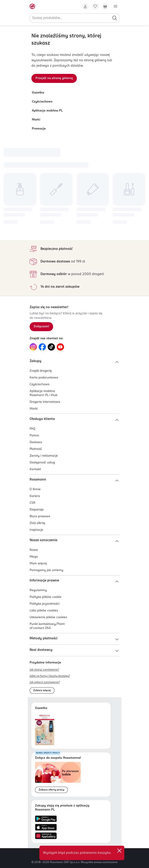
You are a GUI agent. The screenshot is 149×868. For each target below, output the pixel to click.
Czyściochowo (42, 102)
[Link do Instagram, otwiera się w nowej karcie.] (33, 347)
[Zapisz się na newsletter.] (41, 327)
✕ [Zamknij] (119, 851)
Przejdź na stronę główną (54, 78)
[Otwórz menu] (116, 6)
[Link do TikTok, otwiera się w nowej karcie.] (51, 347)
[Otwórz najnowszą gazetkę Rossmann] (45, 730)
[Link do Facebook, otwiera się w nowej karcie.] (42, 347)
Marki (36, 120)
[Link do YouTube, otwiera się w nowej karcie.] (60, 347)
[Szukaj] (115, 18)
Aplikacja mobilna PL (47, 111)
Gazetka (38, 93)
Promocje (39, 129)
